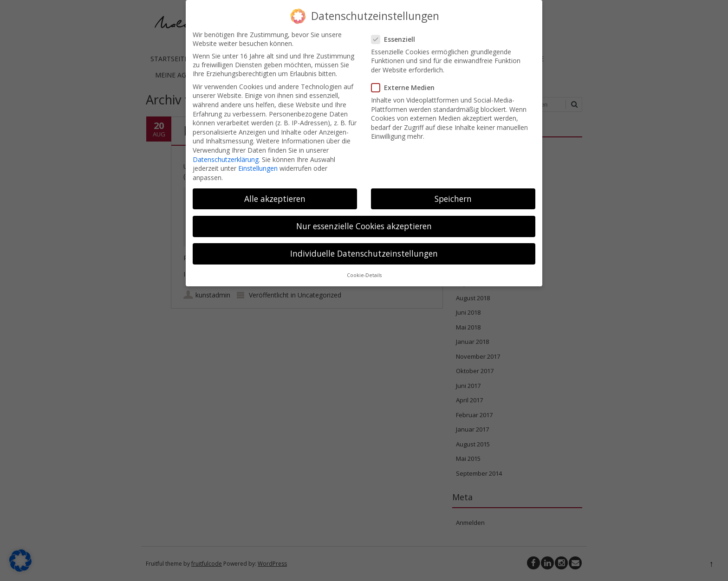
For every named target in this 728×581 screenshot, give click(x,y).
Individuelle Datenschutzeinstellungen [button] (364, 249)
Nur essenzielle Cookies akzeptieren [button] (364, 221)
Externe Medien (406, 83)
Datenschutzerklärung (226, 154)
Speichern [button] (453, 194)
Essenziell (396, 35)
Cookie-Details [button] (364, 271)
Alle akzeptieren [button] (275, 194)
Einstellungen (258, 164)
